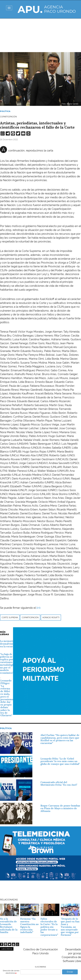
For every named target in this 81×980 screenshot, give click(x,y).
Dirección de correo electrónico (11, 972)
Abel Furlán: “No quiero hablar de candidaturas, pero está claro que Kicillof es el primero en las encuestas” (60, 739)
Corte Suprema (10, 618)
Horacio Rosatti (51, 618)
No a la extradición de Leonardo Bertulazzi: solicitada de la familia (9, 925)
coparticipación (30, 618)
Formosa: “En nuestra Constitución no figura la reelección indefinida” (29, 925)
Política (5, 111)
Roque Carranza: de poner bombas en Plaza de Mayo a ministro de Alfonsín (60, 808)
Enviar (70, 972)
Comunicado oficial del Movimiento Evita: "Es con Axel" (59, 784)
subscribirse (7, 949)
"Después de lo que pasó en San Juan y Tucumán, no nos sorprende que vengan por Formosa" (70, 927)
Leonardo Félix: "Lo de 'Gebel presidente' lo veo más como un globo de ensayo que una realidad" (60, 761)
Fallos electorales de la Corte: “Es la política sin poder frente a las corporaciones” (49, 927)
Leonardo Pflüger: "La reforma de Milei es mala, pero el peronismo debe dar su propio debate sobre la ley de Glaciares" (7, 698)
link (39, 608)
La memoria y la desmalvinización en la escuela (10, 644)
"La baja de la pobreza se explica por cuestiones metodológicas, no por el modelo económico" (9, 664)
